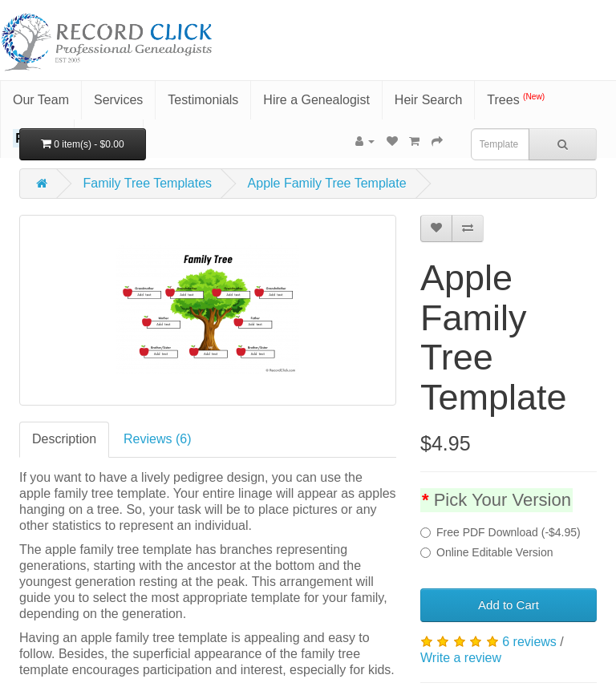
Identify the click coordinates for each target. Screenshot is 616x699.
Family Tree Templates (147, 183)
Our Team (41, 100)
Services (118, 100)
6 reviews (529, 642)
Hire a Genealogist (316, 100)
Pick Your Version (503, 500)
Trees (516, 99)
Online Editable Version (487, 552)
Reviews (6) (157, 439)
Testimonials (203, 100)
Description (64, 439)
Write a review (461, 658)
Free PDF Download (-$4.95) (500, 532)
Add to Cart (509, 605)
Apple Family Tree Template (327, 183)
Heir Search (428, 100)
